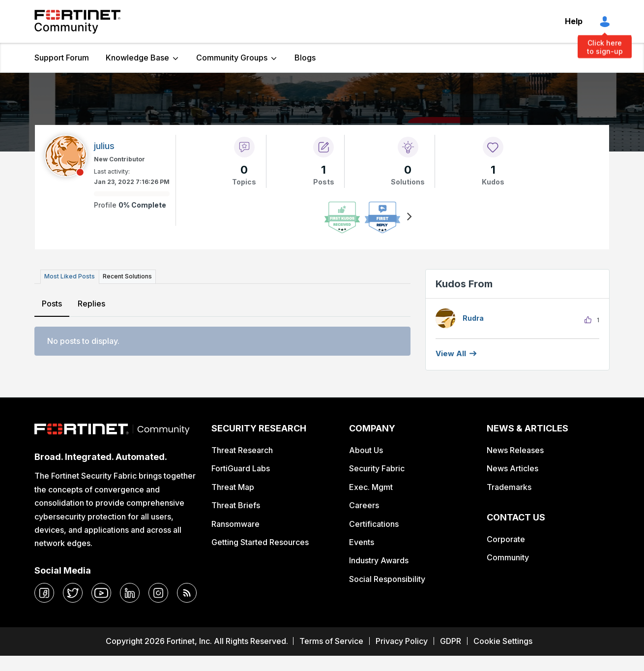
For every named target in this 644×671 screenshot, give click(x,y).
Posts (52, 304)
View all (451, 353)
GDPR (451, 641)
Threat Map (233, 487)
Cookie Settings (503, 641)
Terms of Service (331, 641)
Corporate (506, 539)
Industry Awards (379, 560)
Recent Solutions (127, 276)
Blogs (305, 58)
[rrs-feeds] (187, 593)
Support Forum (62, 58)
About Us (366, 450)
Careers (364, 505)
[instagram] (158, 593)
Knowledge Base (137, 58)
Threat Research (242, 450)
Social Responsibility (387, 579)
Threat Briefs (236, 505)
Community (508, 557)
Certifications (374, 524)
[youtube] (101, 593)
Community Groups (232, 58)
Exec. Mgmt (371, 487)
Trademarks (509, 487)
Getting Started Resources (260, 542)
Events (362, 542)
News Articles (512, 468)
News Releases (515, 450)
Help (574, 21)
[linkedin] (130, 593)
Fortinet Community (77, 22)
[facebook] (44, 593)
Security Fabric (377, 468)
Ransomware (235, 524)
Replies (91, 304)
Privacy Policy (402, 641)
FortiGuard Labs (241, 468)
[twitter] (73, 593)
